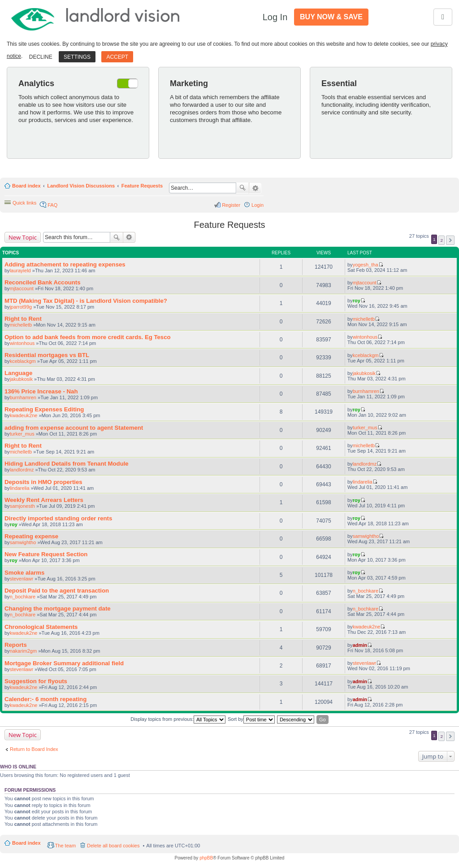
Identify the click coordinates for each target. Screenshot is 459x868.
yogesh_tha (366, 265)
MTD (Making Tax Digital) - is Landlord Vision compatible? (86, 301)
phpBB (206, 858)
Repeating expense (31, 536)
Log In (275, 17)
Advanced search (255, 188)
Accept (117, 57)
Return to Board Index (34, 749)
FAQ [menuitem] (52, 205)
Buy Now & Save (331, 17)
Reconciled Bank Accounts (43, 282)
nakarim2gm (24, 651)
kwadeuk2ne (24, 415)
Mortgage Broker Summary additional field (64, 663)
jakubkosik (21, 379)
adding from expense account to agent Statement (74, 428)
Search (242, 188)
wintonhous (22, 343)
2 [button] (442, 240)
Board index (26, 186)
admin (360, 645)
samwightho (23, 542)
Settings (77, 57)
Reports (16, 645)
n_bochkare (23, 597)
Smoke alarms (24, 573)
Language (18, 373)
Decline (41, 57)
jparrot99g (21, 307)
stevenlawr (22, 579)
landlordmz (22, 470)
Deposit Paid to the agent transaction (57, 591)
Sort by (251, 720)
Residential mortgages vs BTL (47, 355)
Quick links (24, 203)
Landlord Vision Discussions (81, 186)
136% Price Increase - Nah (41, 391)
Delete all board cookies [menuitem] (113, 846)
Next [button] (450, 240)
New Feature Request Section (46, 554)
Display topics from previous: (178, 720)
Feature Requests (142, 186)
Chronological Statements (41, 627)
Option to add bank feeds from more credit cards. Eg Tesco (88, 337)
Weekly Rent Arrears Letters (44, 500)
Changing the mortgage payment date (58, 608)
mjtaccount (22, 288)
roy (357, 301)
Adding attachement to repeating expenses (65, 264)
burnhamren (23, 397)
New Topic (23, 237)
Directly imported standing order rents (58, 518)
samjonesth (22, 506)
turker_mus (22, 434)
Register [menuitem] (231, 205)
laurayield (20, 270)
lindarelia (20, 488)
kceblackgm (23, 361)
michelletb (21, 325)
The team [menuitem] (65, 846)
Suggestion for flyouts (36, 681)
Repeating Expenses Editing (44, 409)
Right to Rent (23, 319)
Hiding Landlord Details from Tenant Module (67, 464)
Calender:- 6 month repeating (45, 699)
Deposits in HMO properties (43, 482)
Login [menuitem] (258, 205)
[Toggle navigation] (443, 17)
